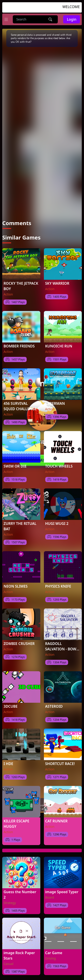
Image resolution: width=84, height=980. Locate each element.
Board (50, 897)
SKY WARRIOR (57, 283)
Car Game (54, 953)
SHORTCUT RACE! (60, 764)
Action (8, 294)
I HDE (8, 764)
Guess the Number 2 (20, 895)
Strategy (10, 903)
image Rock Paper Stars (19, 955)
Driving (51, 958)
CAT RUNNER (56, 821)
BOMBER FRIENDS (19, 346)
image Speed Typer (62, 892)
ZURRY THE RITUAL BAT (20, 526)
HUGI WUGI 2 (57, 524)
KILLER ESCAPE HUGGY (16, 824)
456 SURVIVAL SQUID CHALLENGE (20, 406)
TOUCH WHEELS (59, 466)
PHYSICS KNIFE (58, 586)
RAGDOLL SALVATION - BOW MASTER (61, 646)
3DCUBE (11, 706)
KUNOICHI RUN (59, 346)
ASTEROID (54, 706)
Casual (9, 964)
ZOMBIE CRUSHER (19, 644)
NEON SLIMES (16, 586)
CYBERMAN (55, 403)
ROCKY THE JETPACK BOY (21, 286)
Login (72, 19)
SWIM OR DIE (15, 466)
